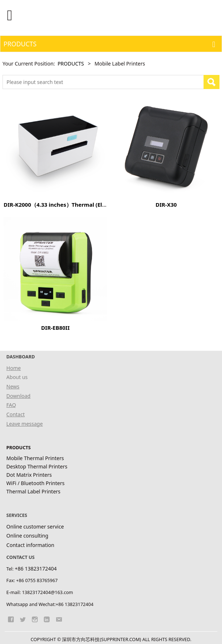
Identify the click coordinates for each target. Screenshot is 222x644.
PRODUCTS (71, 64)
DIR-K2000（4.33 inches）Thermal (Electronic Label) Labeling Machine (97, 205)
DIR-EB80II (56, 328)
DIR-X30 (166, 205)
